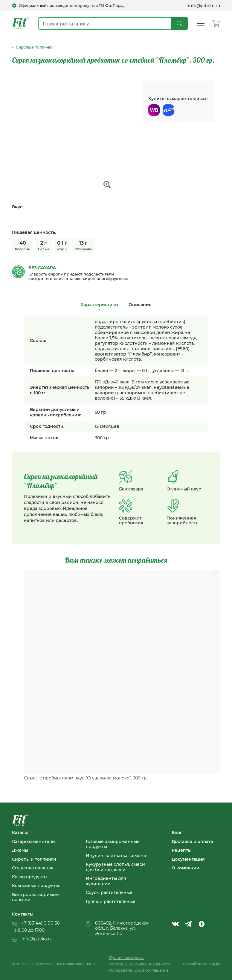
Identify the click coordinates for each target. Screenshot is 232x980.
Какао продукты (30, 877)
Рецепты (182, 850)
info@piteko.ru (204, 6)
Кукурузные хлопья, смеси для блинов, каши (115, 867)
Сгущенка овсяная (33, 868)
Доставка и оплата (192, 841)
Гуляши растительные (111, 901)
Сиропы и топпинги (34, 859)
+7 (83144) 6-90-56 (41, 923)
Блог (177, 833)
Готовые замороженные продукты (113, 844)
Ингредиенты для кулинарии (106, 881)
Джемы (20, 850)
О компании (186, 868)
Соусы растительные (109, 892)
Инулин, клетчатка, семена (116, 856)
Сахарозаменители (33, 841)
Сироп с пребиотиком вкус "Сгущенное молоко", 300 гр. (86, 778)
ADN (216, 964)
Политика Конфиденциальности (140, 964)
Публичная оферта (127, 958)
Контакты (23, 914)
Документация (188, 859)
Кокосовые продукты (35, 886)
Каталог (21, 833)
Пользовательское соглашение (139, 970)
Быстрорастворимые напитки (35, 897)
